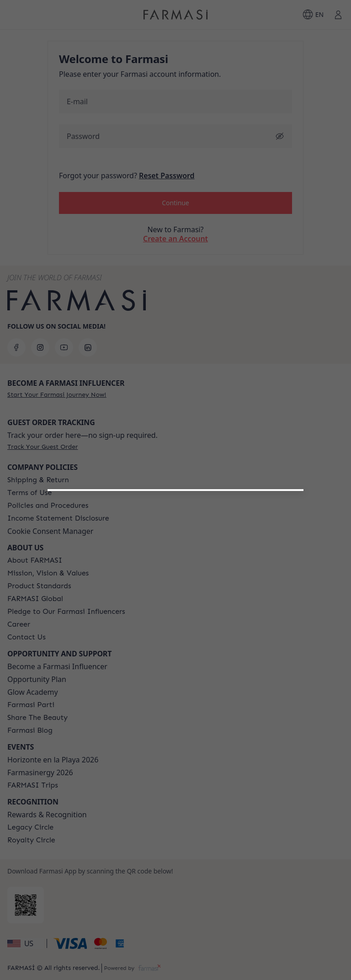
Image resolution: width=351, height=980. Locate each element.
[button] (175, 604)
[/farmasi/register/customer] (175, 628)
